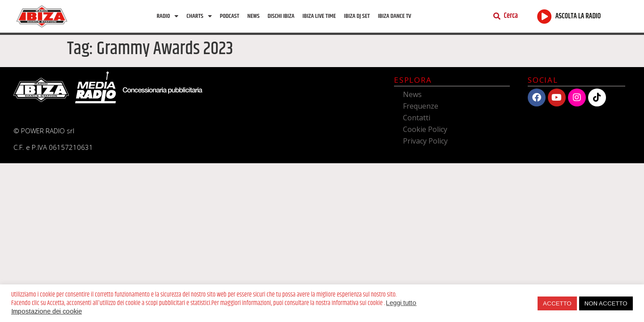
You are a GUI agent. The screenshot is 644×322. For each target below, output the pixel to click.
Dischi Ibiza (281, 16)
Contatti (417, 118)
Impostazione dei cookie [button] (47, 311)
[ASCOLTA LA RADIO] (544, 16)
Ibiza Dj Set (357, 16)
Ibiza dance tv (395, 16)
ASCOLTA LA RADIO (578, 16)
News (253, 16)
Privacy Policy (425, 141)
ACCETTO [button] (557, 303)
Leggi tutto (401, 303)
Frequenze (421, 106)
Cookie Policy (425, 129)
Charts (199, 16)
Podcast (230, 16)
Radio (167, 16)
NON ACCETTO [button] (606, 303)
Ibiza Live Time (319, 16)
